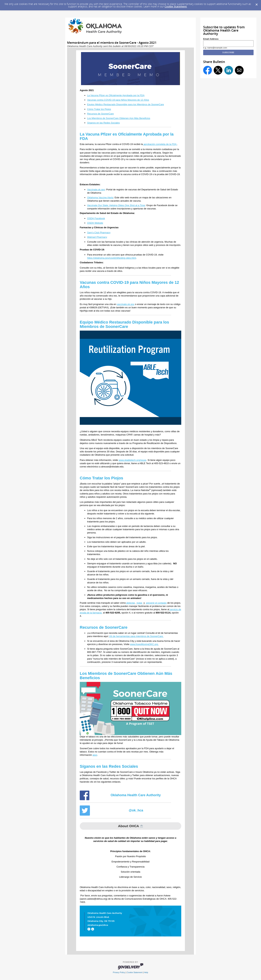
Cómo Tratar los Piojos (99, 109)
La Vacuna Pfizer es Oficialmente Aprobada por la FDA (116, 95)
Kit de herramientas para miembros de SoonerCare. (136, 636)
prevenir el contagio (156, 603)
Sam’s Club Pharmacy (99, 233)
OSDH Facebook (96, 218)
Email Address (211, 39)
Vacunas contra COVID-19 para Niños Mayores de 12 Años (118, 100)
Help (146, 972)
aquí (95, 755)
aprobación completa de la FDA (160, 144)
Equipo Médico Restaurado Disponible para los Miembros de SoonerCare (126, 104)
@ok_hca (136, 810)
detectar (130, 603)
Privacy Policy (119, 972)
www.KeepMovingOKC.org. (144, 644)
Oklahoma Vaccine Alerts (100, 198)
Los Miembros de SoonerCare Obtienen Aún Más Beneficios (119, 118)
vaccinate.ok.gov (126, 304)
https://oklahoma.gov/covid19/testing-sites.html (112, 258)
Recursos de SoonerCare (101, 114)
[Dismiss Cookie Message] (256, 3)
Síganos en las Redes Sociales (103, 123)
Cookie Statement (176, 6)
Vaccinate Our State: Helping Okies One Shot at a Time (116, 205)
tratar (140, 603)
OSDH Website (95, 223)
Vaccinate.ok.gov (96, 190)
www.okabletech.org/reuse (132, 460)
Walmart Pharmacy (97, 237)
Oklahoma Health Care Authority (136, 795)
